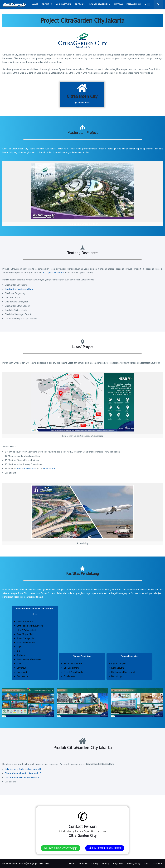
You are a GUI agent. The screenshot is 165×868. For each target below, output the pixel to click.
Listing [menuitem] (118, 4)
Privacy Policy (134, 863)
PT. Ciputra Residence (54, 273)
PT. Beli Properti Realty (14, 863)
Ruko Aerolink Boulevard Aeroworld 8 (23, 769)
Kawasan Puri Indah (26, 469)
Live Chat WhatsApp (61, 848)
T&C (146, 863)
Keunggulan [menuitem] (133, 4)
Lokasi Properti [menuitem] (99, 4)
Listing (95, 863)
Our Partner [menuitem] (64, 4)
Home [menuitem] (35, 4)
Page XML (118, 863)
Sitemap (105, 863)
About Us (83, 863)
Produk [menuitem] (79, 4)
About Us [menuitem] (47, 4)
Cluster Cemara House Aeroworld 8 (22, 777)
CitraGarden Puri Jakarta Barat (19, 289)
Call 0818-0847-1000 (105, 848)
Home (72, 863)
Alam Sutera (49, 469)
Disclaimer (158, 863)
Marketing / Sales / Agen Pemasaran (83, 830)
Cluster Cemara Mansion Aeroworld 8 (23, 773)
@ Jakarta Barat (82, 94)
